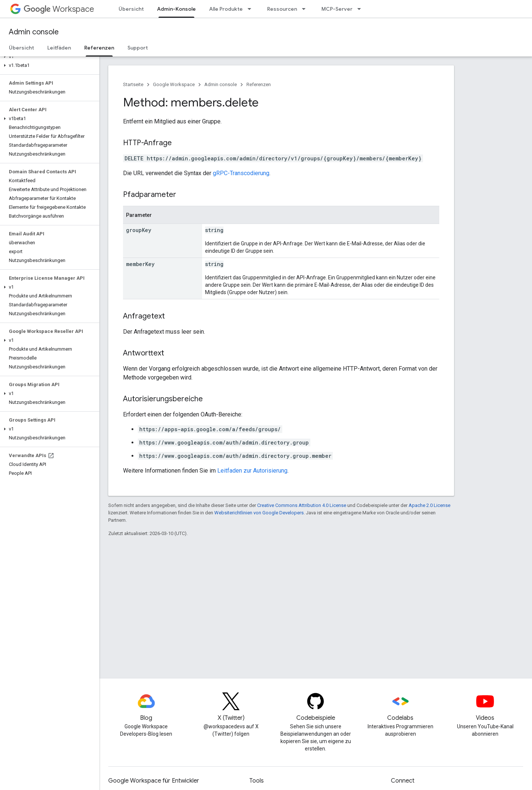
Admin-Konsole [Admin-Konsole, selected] (176, 9)
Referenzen (259, 84)
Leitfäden (59, 48)
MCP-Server (337, 9)
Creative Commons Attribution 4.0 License (302, 505)
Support (138, 48)
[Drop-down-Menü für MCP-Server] (361, 9)
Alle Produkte (226, 9)
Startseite (133, 84)
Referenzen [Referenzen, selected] (99, 48)
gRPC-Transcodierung (241, 173)
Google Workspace (174, 84)
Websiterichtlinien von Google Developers (259, 513)
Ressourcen (282, 9)
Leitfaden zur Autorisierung (252, 471)
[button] (48, 57)
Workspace (59, 9)
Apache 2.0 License (429, 505)
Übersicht (131, 9)
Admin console (34, 32)
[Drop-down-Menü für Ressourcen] (306, 9)
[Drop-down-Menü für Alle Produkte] (252, 9)
